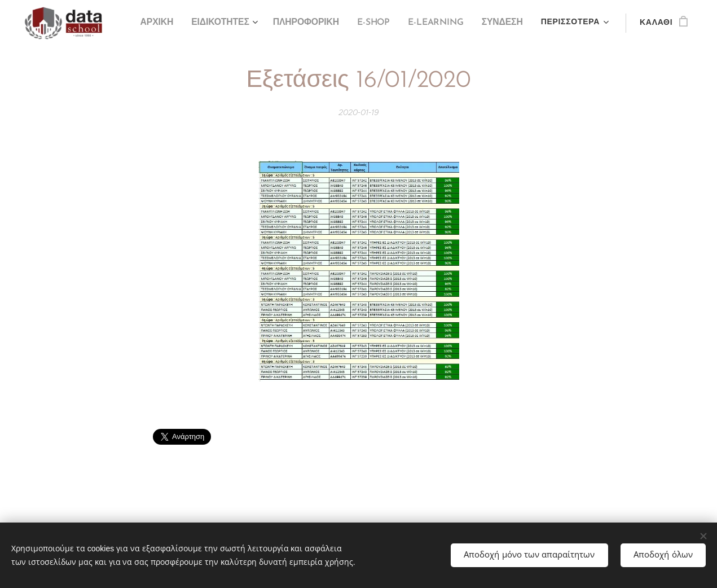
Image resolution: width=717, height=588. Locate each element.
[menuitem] (167, 23)
